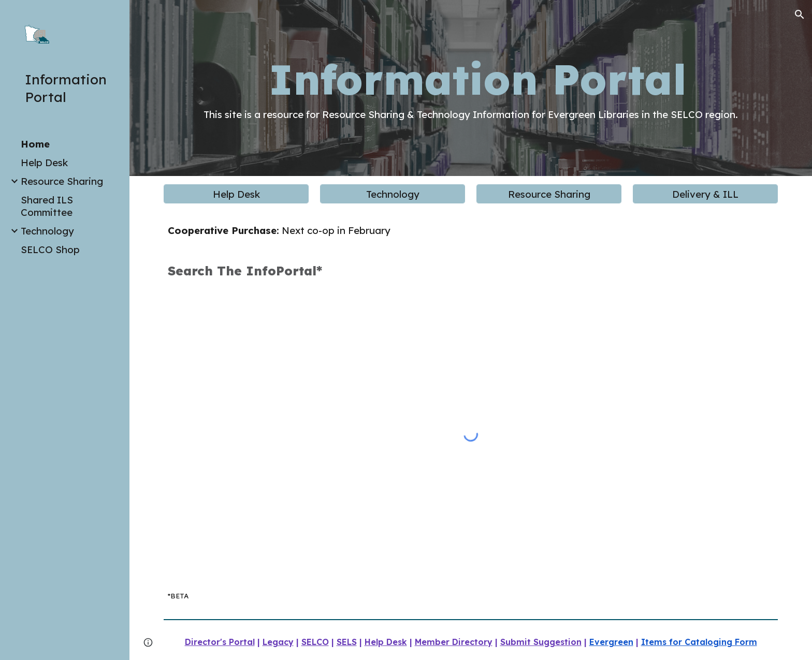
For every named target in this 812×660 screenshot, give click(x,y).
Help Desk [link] (44, 163)
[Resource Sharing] (549, 194)
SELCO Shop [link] (50, 250)
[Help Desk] (236, 194)
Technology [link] (47, 231)
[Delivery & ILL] (705, 194)
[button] (800, 14)
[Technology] (392, 194)
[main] (470, 88)
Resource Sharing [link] (62, 181)
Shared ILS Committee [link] (47, 206)
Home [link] (35, 144)
